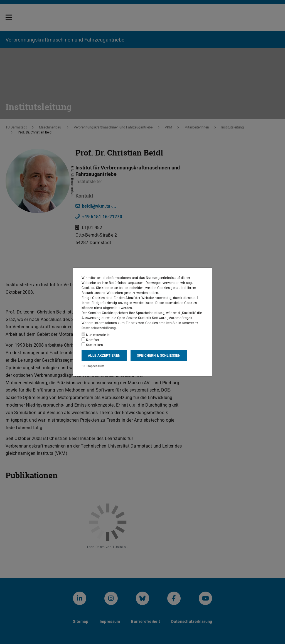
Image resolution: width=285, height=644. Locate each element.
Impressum (93, 366)
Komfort (90, 340)
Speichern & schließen (159, 356)
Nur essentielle (95, 335)
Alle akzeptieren (104, 356)
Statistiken (92, 345)
